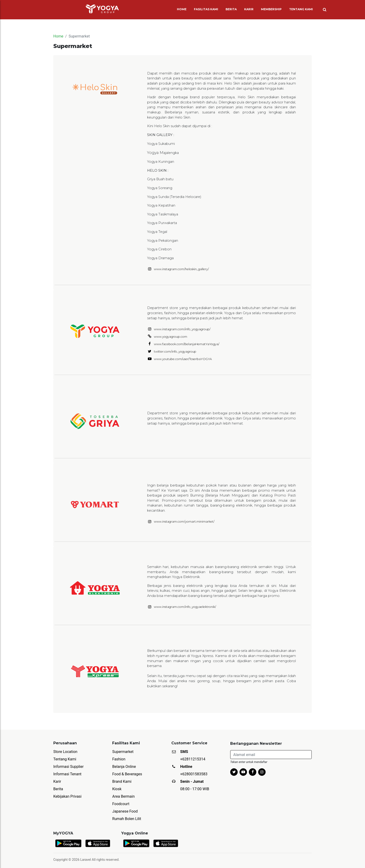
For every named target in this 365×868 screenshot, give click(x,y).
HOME (183, 9)
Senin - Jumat (192, 781)
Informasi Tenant (67, 774)
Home (58, 36)
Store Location (65, 752)
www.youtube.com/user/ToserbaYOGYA (183, 359)
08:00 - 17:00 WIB (195, 789)
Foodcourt (121, 804)
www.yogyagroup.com (171, 337)
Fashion (119, 759)
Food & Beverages (127, 774)
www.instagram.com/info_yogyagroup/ (182, 329)
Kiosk (117, 789)
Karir (57, 781)
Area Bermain (123, 796)
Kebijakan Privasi (67, 796)
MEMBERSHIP (271, 9)
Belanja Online (124, 767)
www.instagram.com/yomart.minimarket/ (184, 522)
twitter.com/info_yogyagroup (175, 352)
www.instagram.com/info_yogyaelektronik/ (185, 607)
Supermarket (123, 752)
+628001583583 (194, 774)
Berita (58, 789)
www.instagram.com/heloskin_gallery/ (181, 269)
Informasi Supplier (68, 767)
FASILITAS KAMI (206, 9)
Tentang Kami (65, 759)
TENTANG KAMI (301, 9)
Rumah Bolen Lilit (127, 819)
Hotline (186, 767)
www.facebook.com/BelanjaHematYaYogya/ (187, 344)
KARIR (249, 9)
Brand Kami (122, 781)
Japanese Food (125, 811)
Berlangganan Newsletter (256, 744)
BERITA (231, 9)
